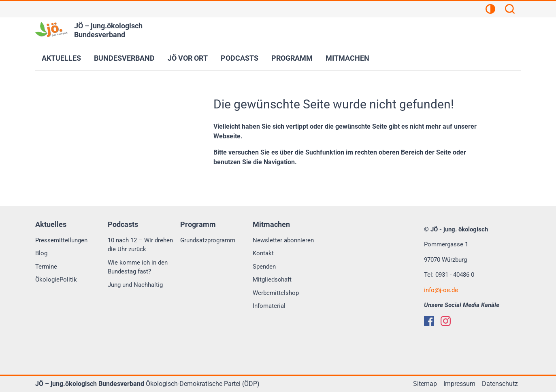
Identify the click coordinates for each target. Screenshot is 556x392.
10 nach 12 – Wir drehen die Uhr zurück (140, 245)
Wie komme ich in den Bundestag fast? (138, 267)
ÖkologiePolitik (56, 280)
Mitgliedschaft (272, 280)
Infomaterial (269, 306)
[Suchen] (510, 10)
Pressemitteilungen (61, 240)
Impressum (459, 384)
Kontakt (263, 253)
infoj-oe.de (441, 290)
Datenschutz (500, 384)
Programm (292, 58)
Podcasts (240, 58)
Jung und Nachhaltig (135, 285)
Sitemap (425, 384)
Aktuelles (61, 58)
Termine (46, 267)
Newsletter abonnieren (283, 240)
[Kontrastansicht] (490, 10)
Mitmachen (347, 58)
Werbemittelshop (276, 293)
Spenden (264, 267)
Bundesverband (124, 58)
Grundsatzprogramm (208, 240)
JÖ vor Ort (188, 58)
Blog (41, 253)
